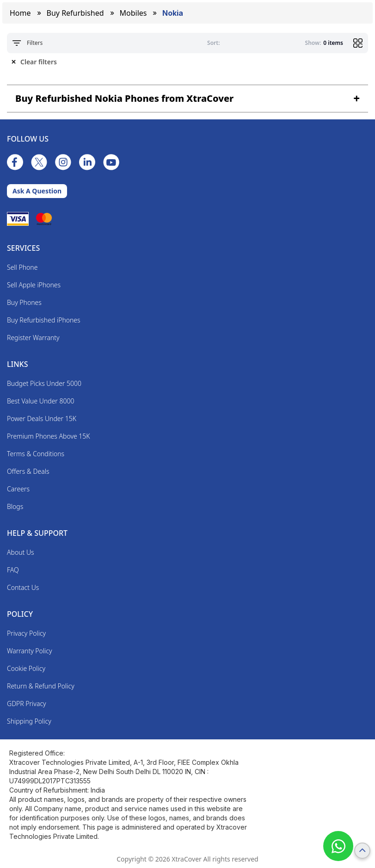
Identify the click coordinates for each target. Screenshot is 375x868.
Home (20, 13)
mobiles (133, 13)
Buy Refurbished (75, 13)
